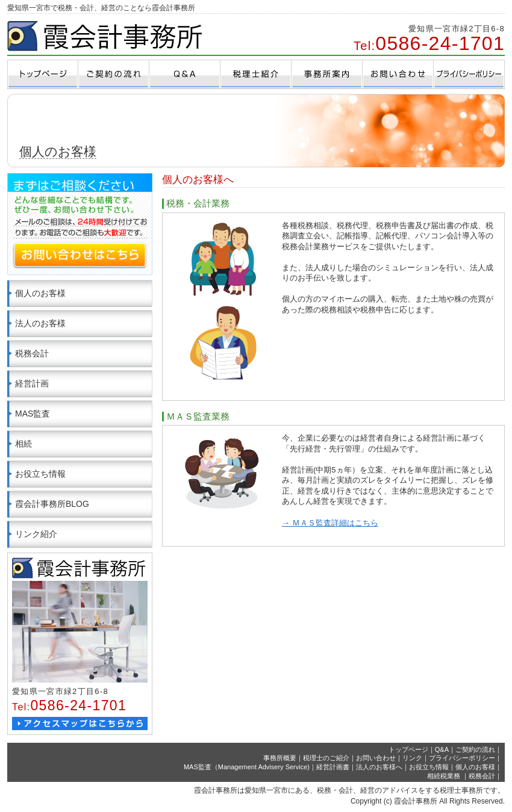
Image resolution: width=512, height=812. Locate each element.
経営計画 (32, 383)
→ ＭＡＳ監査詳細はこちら (330, 523)
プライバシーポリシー (462, 758)
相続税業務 (445, 776)
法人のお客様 (40, 323)
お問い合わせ (376, 758)
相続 (23, 444)
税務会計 (32, 353)
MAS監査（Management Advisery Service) (247, 767)
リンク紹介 (36, 534)
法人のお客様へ (379, 767)
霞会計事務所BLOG (52, 504)
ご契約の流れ (475, 749)
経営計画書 (333, 767)
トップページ (408, 749)
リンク (412, 758)
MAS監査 (33, 414)
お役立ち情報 (40, 474)
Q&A (442, 749)
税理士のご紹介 (326, 758)
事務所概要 (280, 758)
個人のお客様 (40, 293)
